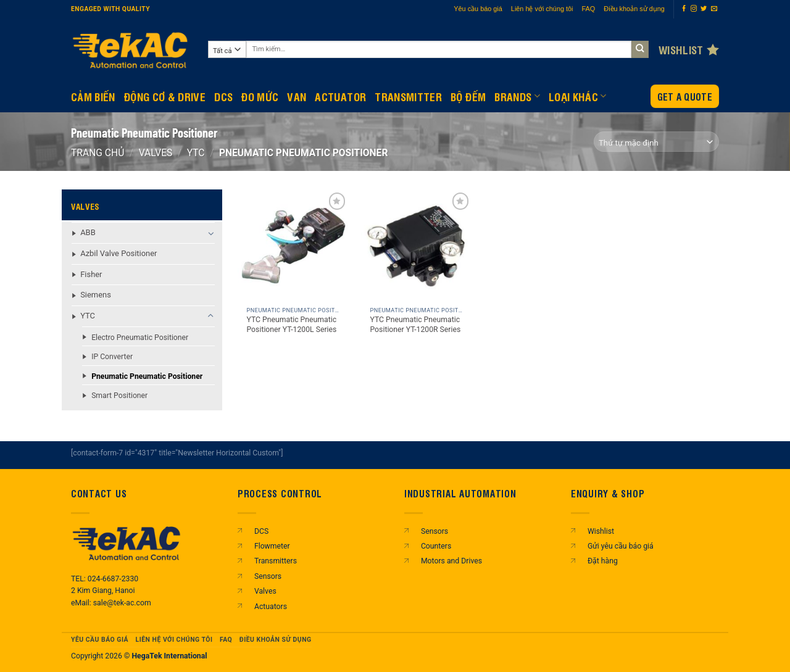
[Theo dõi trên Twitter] (704, 9)
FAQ (589, 9)
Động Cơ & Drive (165, 96)
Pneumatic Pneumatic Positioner (147, 376)
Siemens (96, 295)
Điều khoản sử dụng (634, 9)
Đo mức (260, 96)
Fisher (91, 274)
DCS (223, 96)
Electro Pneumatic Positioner (140, 338)
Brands (517, 96)
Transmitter (408, 96)
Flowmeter (272, 546)
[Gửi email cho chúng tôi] (714, 9)
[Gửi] (640, 50)
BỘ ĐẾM (468, 96)
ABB (88, 232)
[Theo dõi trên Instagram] (694, 9)
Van (297, 96)
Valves (156, 153)
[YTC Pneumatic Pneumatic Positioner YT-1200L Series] (293, 245)
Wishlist (601, 531)
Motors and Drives (451, 561)
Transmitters (276, 561)
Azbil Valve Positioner (118, 253)
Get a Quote (685, 97)
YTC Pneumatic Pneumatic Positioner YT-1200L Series (291, 325)
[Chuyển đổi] (211, 233)
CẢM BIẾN (93, 96)
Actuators (271, 607)
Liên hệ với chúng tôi (542, 9)
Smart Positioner (119, 396)
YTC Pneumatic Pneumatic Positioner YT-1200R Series (415, 325)
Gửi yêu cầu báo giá (621, 546)
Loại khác (578, 96)
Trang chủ (98, 153)
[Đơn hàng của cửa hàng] (656, 142)
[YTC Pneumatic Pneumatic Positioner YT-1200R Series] (417, 245)
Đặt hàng (603, 561)
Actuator (340, 96)
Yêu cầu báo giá (478, 9)
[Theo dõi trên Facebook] (684, 9)
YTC (196, 153)
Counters (436, 546)
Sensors (268, 576)
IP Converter (112, 357)
